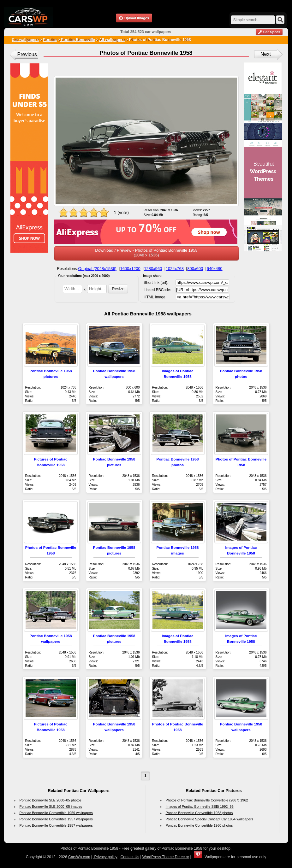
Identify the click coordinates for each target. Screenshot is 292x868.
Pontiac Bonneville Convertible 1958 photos (199, 813)
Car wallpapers (25, 40)
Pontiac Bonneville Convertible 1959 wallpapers (56, 813)
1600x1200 (130, 269)
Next (266, 54)
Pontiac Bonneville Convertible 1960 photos (199, 825)
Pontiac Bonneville (77, 40)
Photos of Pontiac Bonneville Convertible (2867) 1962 (207, 800)
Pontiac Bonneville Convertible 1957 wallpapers (56, 819)
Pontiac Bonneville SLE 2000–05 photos (51, 800)
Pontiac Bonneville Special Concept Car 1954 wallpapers (210, 819)
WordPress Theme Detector (166, 857)
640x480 (215, 269)
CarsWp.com (79, 857)
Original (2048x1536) (97, 269)
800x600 (195, 269)
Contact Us (130, 857)
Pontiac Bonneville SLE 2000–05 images (51, 806)
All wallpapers (112, 40)
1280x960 (153, 269)
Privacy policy (105, 857)
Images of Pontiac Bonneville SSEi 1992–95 (200, 806)
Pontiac (50, 40)
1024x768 (175, 269)
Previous (27, 54)
